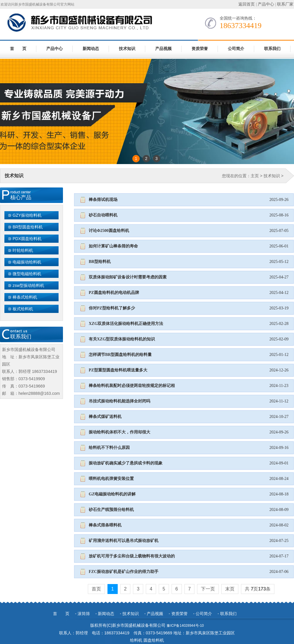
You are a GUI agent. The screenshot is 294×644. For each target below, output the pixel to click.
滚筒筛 (84, 614)
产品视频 (163, 49)
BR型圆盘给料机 (28, 227)
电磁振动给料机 (27, 262)
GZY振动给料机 (27, 215)
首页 (96, 589)
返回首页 (247, 4)
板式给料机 (23, 309)
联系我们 (272, 49)
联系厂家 (285, 4)
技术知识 (127, 49)
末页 (230, 589)
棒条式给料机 (25, 297)
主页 (255, 176)
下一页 (208, 589)
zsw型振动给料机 (28, 285)
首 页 (18, 49)
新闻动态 (91, 49)
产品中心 (266, 4)
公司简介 (236, 49)
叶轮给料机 (23, 250)
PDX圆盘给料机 (27, 239)
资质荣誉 (200, 49)
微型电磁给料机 (27, 274)
